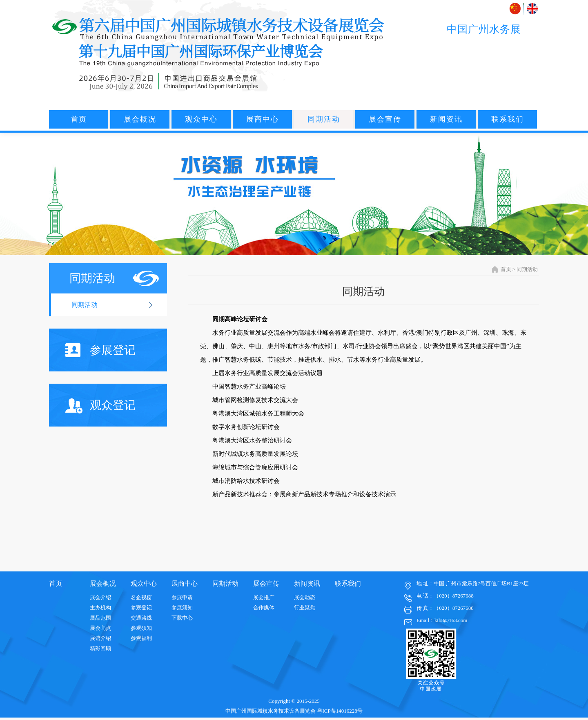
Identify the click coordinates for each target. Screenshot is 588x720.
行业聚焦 (305, 608)
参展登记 (100, 350)
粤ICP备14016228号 (340, 711)
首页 (79, 119)
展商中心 (263, 119)
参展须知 (182, 608)
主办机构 (100, 608)
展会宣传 (385, 119)
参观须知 (141, 628)
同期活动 (324, 119)
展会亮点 (100, 628)
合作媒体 (264, 608)
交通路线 (141, 618)
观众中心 (201, 119)
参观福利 (141, 638)
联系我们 (508, 119)
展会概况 (140, 119)
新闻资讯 (446, 119)
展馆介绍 (100, 638)
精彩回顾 (100, 648)
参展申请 (182, 597)
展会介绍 (100, 597)
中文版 (516, 9)
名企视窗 (141, 597)
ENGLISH (532, 9)
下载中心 (182, 618)
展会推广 (264, 597)
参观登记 (141, 608)
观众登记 (100, 406)
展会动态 (305, 597)
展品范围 (100, 618)
